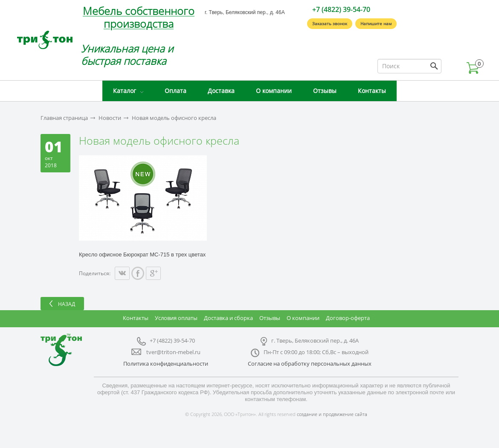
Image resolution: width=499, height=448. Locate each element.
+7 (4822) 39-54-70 (341, 9)
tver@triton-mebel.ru (173, 352)
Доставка (221, 91)
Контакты (372, 91)
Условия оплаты (176, 318)
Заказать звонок (330, 23)
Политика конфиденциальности (166, 364)
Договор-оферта (348, 318)
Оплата (176, 91)
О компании (274, 91)
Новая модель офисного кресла (174, 118)
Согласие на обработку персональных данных (310, 364)
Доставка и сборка (228, 318)
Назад (67, 304)
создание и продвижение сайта (332, 414)
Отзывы (325, 91)
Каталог (125, 91)
